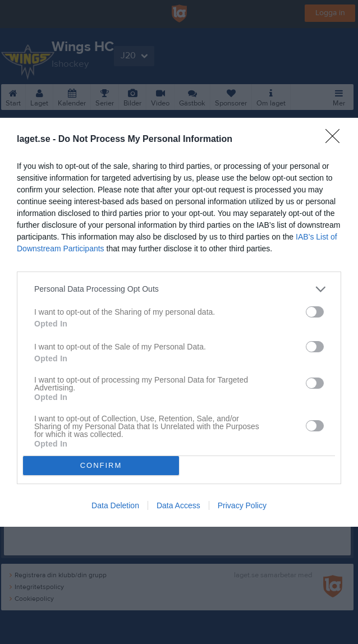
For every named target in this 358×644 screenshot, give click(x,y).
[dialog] (179, 322)
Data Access (178, 505)
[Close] (336, 140)
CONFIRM (101, 465)
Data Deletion (115, 505)
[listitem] (179, 289)
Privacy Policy (242, 505)
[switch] (315, 312)
